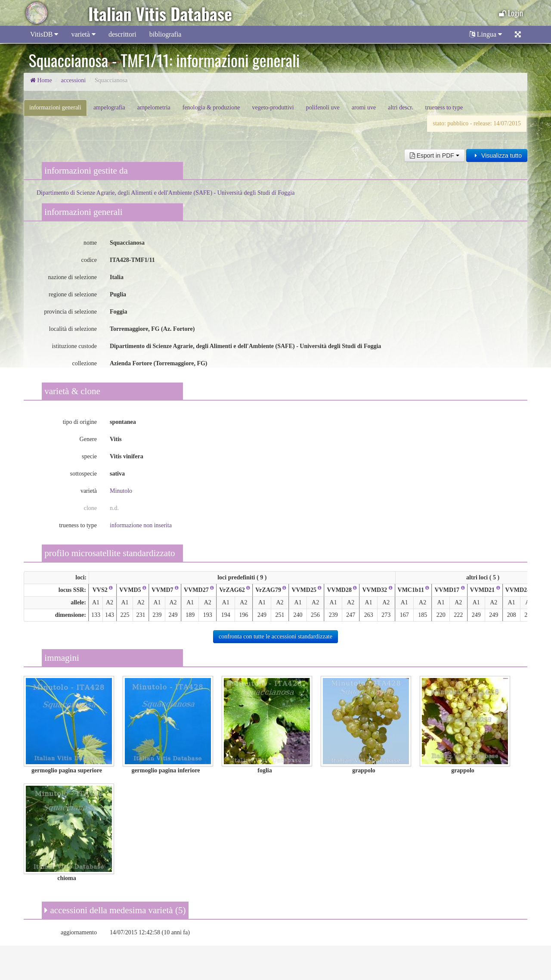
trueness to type (444, 107)
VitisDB (44, 34)
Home (41, 80)
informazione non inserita (141, 525)
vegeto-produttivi (273, 107)
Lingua (486, 34)
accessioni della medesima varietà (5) (115, 910)
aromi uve (364, 107)
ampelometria (154, 107)
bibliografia (166, 34)
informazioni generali (55, 107)
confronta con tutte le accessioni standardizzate (275, 636)
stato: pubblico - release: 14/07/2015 (477, 123)
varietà (83, 34)
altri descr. (400, 107)
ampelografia (109, 107)
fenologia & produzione (211, 107)
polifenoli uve (323, 107)
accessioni (74, 80)
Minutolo (121, 491)
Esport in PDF (435, 156)
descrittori (122, 34)
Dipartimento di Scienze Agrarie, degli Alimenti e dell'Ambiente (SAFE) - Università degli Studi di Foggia (166, 193)
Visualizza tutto (497, 156)
